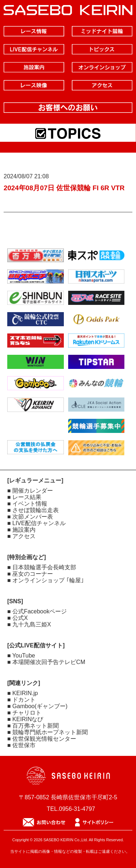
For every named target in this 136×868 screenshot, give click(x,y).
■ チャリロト (24, 713)
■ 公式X (18, 618)
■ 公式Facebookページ (37, 611)
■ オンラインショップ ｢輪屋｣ (46, 580)
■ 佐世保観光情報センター (42, 739)
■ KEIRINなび (25, 719)
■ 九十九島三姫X (29, 624)
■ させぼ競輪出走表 (33, 510)
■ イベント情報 (27, 504)
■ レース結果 (24, 497)
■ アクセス (21, 536)
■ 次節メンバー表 (30, 517)
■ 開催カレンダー (30, 491)
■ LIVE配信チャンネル (36, 523)
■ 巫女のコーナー (30, 574)
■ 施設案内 (21, 530)
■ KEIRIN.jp (22, 693)
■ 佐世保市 (21, 745)
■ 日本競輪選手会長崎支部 (42, 567)
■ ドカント (21, 700)
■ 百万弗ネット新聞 (33, 726)
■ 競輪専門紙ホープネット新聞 (48, 732)
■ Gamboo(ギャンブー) (37, 706)
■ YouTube (21, 656)
